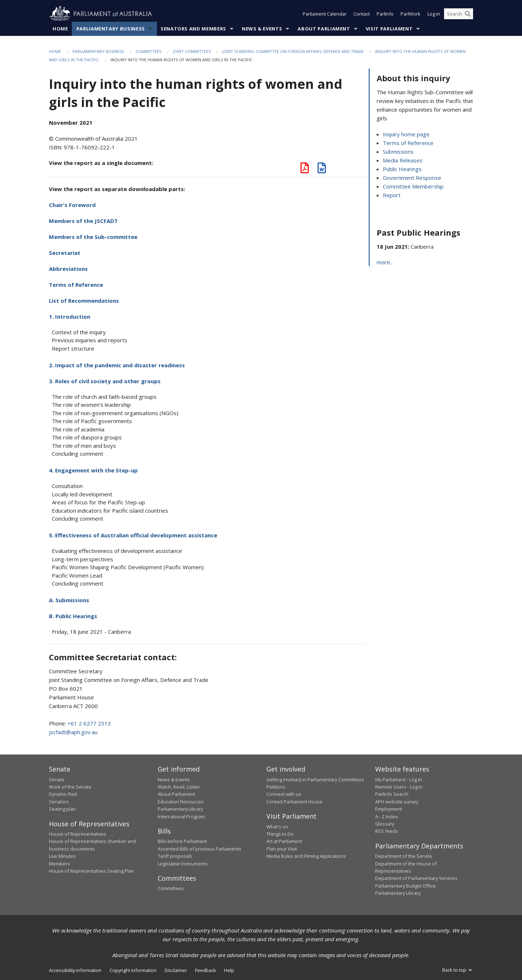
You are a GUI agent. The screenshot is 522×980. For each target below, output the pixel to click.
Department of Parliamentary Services (416, 878)
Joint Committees (192, 51)
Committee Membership (413, 186)
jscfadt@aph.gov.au (73, 732)
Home (60, 29)
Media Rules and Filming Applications (306, 856)
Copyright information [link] (133, 970)
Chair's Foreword (72, 205)
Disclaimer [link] (176, 970)
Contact (362, 14)
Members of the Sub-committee (93, 237)
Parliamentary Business (111, 29)
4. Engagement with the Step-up (93, 470)
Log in (434, 14)
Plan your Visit (282, 849)
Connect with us (284, 794)
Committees (148, 51)
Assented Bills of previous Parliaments (200, 849)
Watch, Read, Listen (179, 787)
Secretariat (65, 253)
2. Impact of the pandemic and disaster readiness (117, 365)
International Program (181, 816)
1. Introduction (70, 317)
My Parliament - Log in (399, 780)
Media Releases (403, 160)
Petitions (276, 787)
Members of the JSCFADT (83, 221)
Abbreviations (68, 269)
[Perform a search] (468, 14)
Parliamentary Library (180, 809)
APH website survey (397, 802)
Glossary (385, 824)
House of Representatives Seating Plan (92, 871)
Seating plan (62, 809)
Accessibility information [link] (75, 970)
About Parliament (324, 29)
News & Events (262, 29)
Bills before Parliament (182, 841)
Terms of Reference (76, 285)
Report (392, 195)
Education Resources (181, 802)
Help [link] (229, 970)
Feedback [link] (206, 970)
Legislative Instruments (183, 864)
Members (59, 864)
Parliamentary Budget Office (405, 886)
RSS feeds (387, 831)
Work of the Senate (70, 787)
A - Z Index (387, 816)
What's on (277, 827)
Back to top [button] (458, 970)
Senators (59, 802)
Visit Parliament (389, 29)
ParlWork (411, 14)
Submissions (398, 152)
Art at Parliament (284, 841)
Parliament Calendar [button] (325, 14)
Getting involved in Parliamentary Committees (315, 780)
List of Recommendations (84, 301)
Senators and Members (193, 29)
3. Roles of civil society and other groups (105, 381)
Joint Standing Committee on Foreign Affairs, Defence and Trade (293, 51)
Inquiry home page (406, 134)
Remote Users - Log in (399, 787)
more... (385, 262)
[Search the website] (459, 14)
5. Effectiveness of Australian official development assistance (133, 535)
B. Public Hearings (73, 616)
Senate (57, 780)
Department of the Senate (404, 856)
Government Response (412, 178)
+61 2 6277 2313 (89, 723)
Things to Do (280, 834)
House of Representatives (78, 834)
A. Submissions (69, 600)
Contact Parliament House (295, 802)
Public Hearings (402, 169)
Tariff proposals (175, 856)
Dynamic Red (63, 794)
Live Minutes (63, 856)
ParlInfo (385, 14)
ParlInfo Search (392, 794)
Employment (389, 809)
